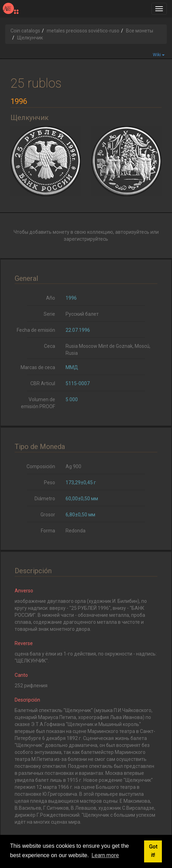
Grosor (48, 515)
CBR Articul (43, 383)
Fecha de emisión (36, 330)
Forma (48, 531)
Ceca (50, 346)
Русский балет (82, 314)
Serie (49, 314)
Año (51, 298)
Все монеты (140, 31)
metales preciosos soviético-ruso (83, 31)
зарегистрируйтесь (86, 239)
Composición (41, 466)
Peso (50, 482)
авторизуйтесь (132, 232)
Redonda (76, 531)
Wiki (159, 55)
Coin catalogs (25, 31)
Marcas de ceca (38, 367)
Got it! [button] (153, 851)
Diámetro (45, 499)
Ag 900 (73, 466)
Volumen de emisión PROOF (38, 403)
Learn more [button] (105, 855)
